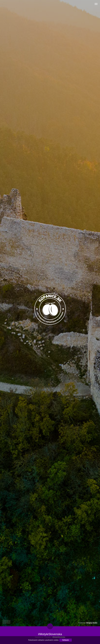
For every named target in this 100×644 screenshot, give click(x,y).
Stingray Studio (92, 623)
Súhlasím (66, 640)
